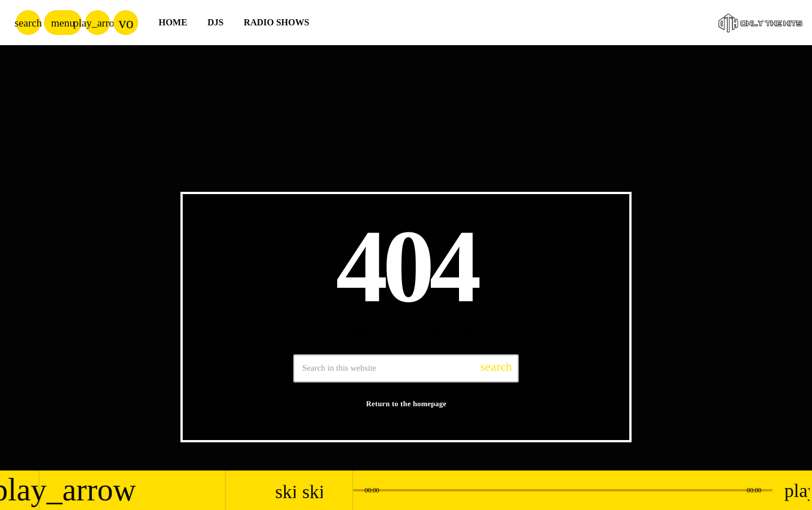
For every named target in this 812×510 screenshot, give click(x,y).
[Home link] (760, 23)
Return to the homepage (406, 404)
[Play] (98, 23)
